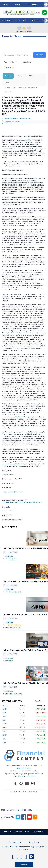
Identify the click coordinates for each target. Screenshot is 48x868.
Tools (7, 83)
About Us (7, 832)
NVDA (5, 735)
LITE (19, 628)
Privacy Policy (33, 842)
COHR (15, 628)
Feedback (24, 865)
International (32, 88)
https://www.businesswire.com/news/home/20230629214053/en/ (22, 502)
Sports (18, 4)
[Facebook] (21, 784)
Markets (8, 76)
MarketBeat (10, 556)
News (6, 4)
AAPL (5, 713)
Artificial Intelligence (15, 625)
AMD (4, 716)
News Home (7, 21)
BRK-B (16, 592)
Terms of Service (16, 842)
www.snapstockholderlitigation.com (13, 284)
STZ (20, 592)
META (5, 728)
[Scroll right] (46, 5)
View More (39, 701)
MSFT (5, 731)
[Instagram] (33, 784)
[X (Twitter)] (15, 784)
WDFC (11, 661)
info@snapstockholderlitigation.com (13, 279)
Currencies (22, 88)
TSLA (4, 742)
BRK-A (11, 592)
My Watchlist (27, 62)
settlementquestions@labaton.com (12, 492)
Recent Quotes (9, 62)
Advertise (18, 832)
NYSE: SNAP (26, 140)
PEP (10, 559)
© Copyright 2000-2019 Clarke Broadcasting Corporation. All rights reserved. (24, 848)
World (44, 21)
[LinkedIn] (27, 784)
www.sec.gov (13, 155)
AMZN (5, 709)
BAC (4, 720)
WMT (20, 694)
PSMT (15, 694)
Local (18, 21)
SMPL (14, 559)
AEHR (11, 628)
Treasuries (8, 92)
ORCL (5, 739)
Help (27, 832)
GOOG (5, 724)
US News (35, 21)
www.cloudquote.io (24, 768)
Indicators (7, 68)
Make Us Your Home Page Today (17, 810)
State (25, 21)
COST (11, 694)
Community (33, 4)
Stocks (20, 76)
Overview (8, 88)
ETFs (31, 76)
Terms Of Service (28, 776)
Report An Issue (38, 832)
